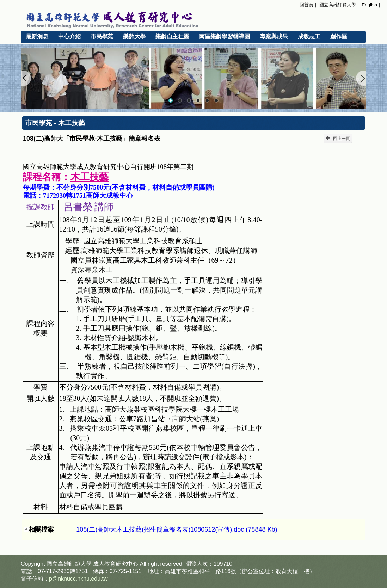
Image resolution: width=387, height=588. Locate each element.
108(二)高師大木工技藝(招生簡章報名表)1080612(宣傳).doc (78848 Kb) (177, 529)
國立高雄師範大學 (338, 5)
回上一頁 (338, 138)
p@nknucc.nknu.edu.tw (78, 579)
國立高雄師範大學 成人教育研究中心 (193, 19)
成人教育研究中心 (116, 564)
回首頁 (306, 5)
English (369, 5)
